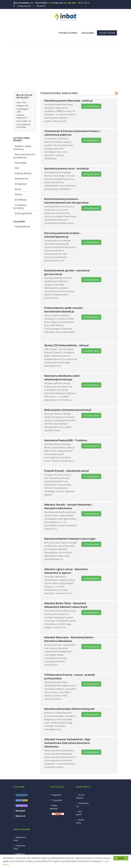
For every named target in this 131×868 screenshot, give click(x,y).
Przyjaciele (57, 800)
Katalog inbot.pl (22, 226)
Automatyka (21, 163)
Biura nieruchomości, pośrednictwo (24, 156)
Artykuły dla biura (23, 173)
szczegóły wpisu (91, 106)
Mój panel (39, 6)
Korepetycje (21, 184)
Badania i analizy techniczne (22, 148)
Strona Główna (68, 33)
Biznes (18, 189)
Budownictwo (22, 179)
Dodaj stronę (107, 33)
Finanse (19, 194)
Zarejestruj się (24, 6)
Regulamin (88, 33)
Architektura (21, 200)
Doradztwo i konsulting (20, 206)
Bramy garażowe (23, 213)
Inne (17, 168)
